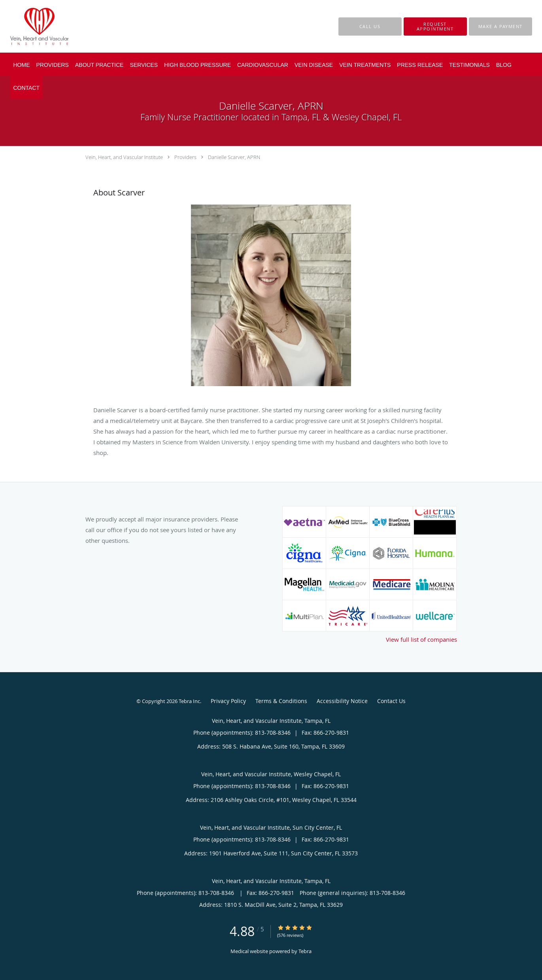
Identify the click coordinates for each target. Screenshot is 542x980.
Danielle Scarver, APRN (234, 157)
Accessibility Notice (342, 701)
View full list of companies (421, 639)
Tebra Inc (189, 701)
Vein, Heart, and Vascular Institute (124, 157)
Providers (185, 157)
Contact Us (391, 701)
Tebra (305, 951)
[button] (435, 27)
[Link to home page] (27, 26)
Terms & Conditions (281, 701)
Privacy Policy (228, 701)
